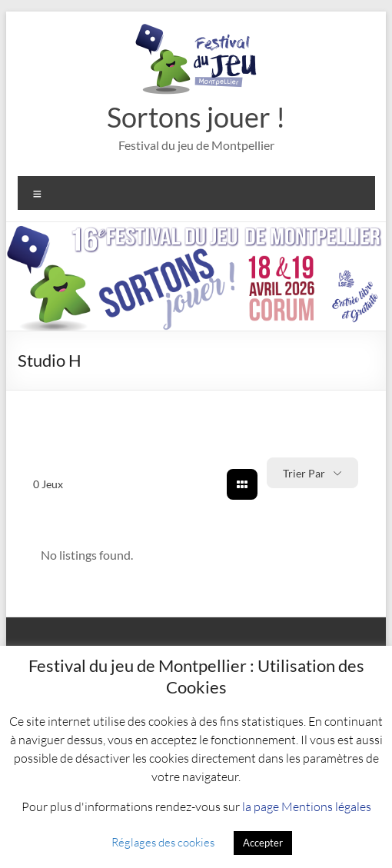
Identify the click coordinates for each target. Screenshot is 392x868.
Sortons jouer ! (196, 117)
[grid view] (242, 484)
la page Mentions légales (307, 806)
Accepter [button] (263, 843)
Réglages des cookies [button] (163, 842)
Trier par (304, 473)
